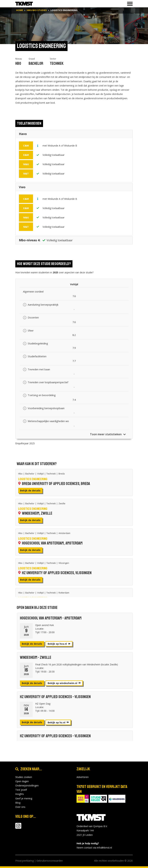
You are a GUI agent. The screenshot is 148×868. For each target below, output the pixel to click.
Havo (23, 135)
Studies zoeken (24, 777)
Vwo (22, 188)
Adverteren (83, 777)
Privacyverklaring (24, 861)
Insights (20, 794)
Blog (18, 803)
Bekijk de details (30, 490)
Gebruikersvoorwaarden (50, 861)
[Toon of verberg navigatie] (129, 4)
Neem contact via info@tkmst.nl (94, 848)
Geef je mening (24, 798)
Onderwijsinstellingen (27, 786)
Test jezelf (21, 790)
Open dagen (22, 781)
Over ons (20, 807)
